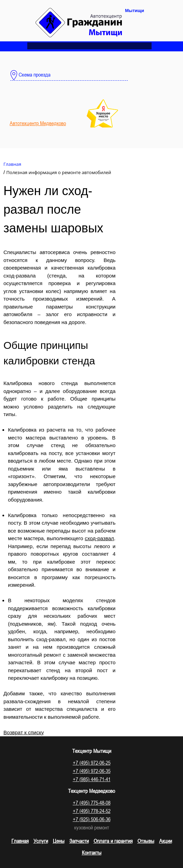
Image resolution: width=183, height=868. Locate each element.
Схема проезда (30, 75)
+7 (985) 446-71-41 (92, 779)
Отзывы (146, 841)
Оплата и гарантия (113, 841)
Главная (20, 841)
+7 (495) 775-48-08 (92, 803)
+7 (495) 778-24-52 (92, 811)
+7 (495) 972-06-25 (92, 763)
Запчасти (79, 841)
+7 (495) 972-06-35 (92, 771)
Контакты (92, 852)
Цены (59, 841)
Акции (166, 841)
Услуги (41, 841)
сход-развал (99, 538)
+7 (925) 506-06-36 (92, 819)
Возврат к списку (24, 732)
